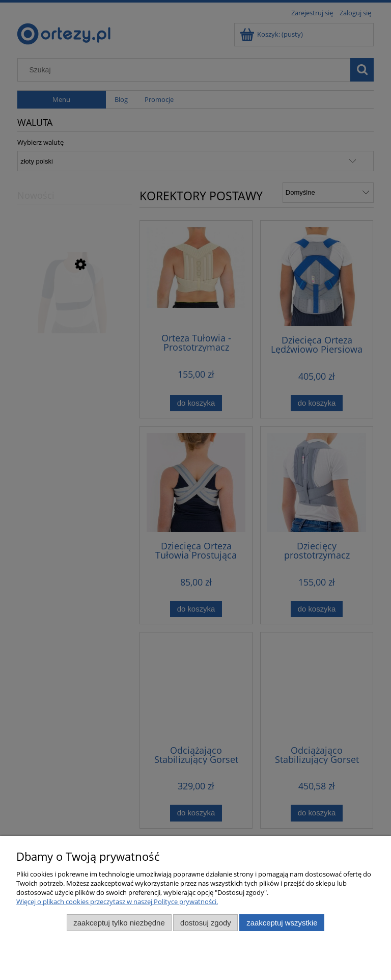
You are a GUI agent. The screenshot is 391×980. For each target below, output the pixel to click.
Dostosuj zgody (206, 923)
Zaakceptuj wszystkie (282, 923)
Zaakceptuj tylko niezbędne (119, 923)
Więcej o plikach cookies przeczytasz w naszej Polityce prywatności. (117, 902)
